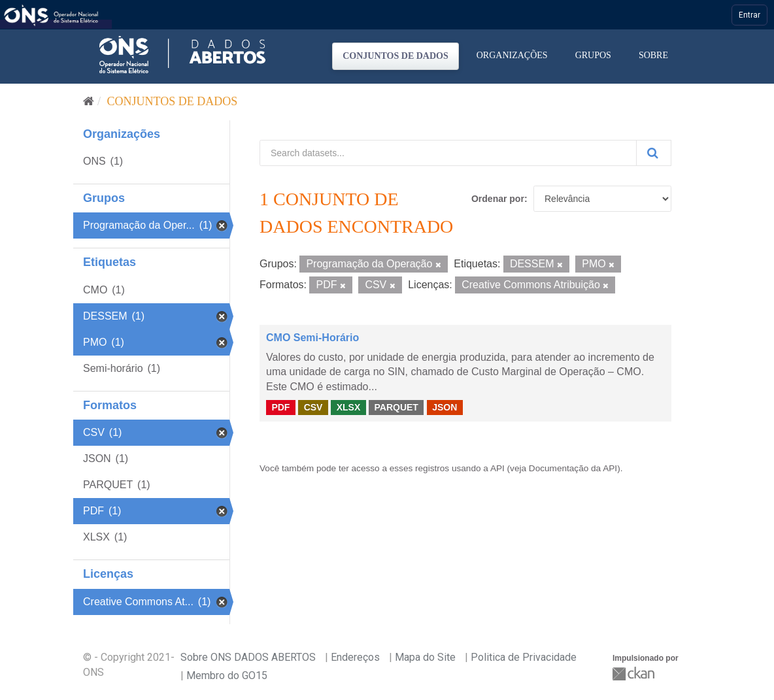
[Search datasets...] (448, 153)
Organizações (512, 55)
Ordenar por (498, 199)
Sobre (653, 55)
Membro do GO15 (227, 675)
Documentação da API (573, 468)
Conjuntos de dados (395, 56)
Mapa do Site (425, 657)
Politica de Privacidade (524, 657)
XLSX (349, 407)
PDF (280, 407)
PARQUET (396, 407)
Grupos (593, 55)
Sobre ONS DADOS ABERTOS (248, 657)
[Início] (89, 101)
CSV (313, 407)
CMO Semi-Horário (312, 338)
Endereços (355, 657)
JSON (445, 407)
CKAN (635, 674)
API (497, 468)
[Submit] (654, 153)
